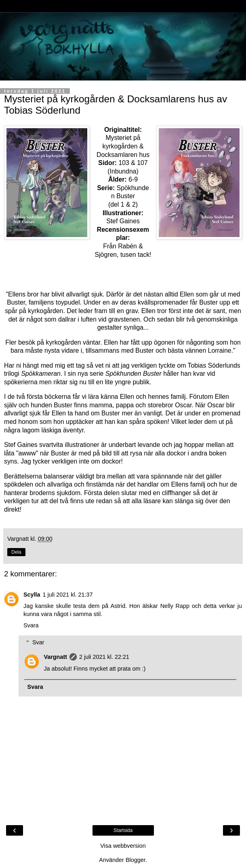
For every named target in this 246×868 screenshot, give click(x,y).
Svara (31, 625)
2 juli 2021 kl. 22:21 (104, 657)
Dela (16, 552)
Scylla (32, 595)
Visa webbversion (123, 846)
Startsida (123, 830)
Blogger (136, 860)
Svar (38, 642)
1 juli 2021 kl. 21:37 (68, 595)
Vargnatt (55, 657)
